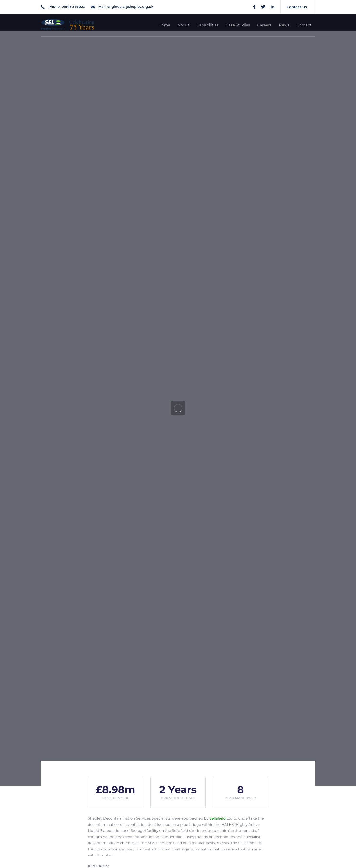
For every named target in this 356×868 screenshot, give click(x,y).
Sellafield (218, 818)
